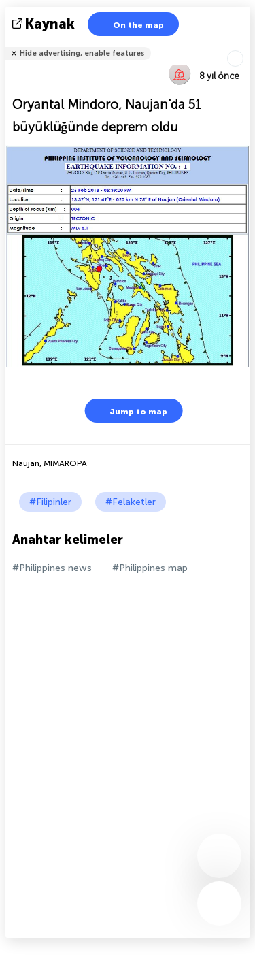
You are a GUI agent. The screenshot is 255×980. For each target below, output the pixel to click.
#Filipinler (50, 502)
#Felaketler (131, 502)
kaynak (45, 24)
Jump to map (130, 411)
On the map (130, 24)
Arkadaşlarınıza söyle (242, 45)
